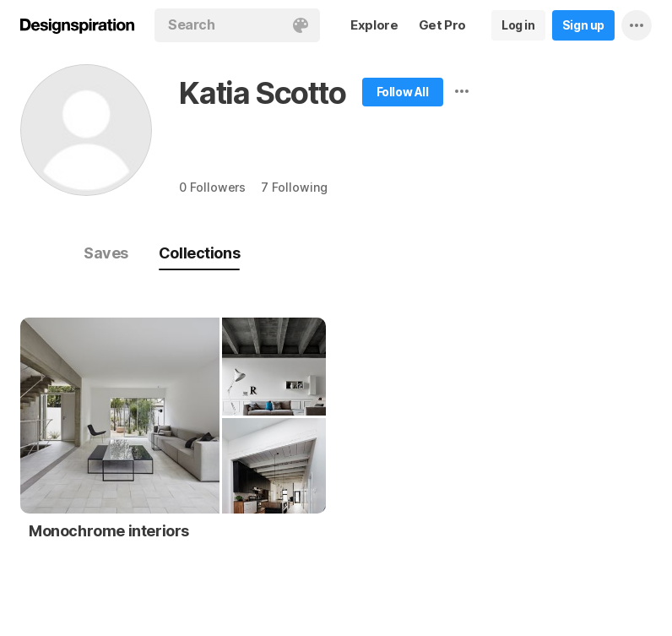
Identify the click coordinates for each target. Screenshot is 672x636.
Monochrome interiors (109, 531)
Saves (106, 253)
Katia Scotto (263, 93)
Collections (199, 253)
